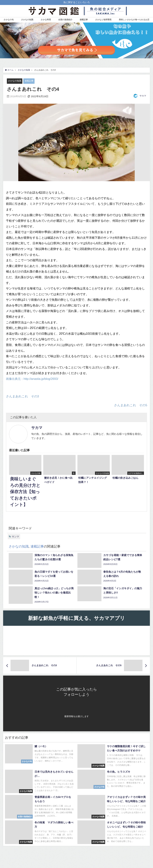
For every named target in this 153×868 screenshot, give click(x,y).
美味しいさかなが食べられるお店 (134, 20)
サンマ (15, 536)
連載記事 (30, 81)
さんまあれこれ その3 (22, 396)
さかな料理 (46, 20)
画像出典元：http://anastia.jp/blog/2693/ (32, 379)
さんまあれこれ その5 (131, 405)
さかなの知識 (27, 20)
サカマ (143, 96)
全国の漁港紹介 (65, 20)
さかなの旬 (9, 20)
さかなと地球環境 (103, 20)
